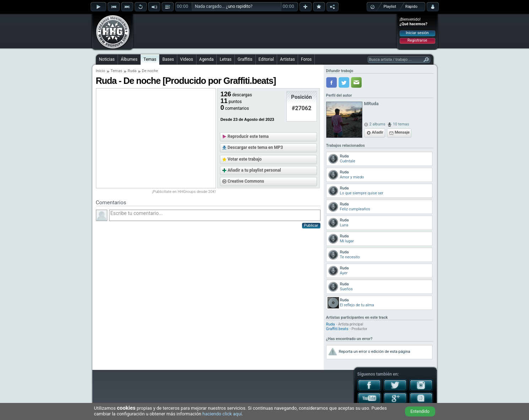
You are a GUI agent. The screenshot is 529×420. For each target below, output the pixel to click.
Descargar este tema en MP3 (255, 147)
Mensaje (402, 132)
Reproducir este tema (248, 136)
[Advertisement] (265, 31)
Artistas (287, 59)
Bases (168, 59)
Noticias (107, 59)
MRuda (371, 104)
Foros (306, 59)
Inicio (101, 71)
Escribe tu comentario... (215, 215)
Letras (225, 59)
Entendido (420, 411)
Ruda (132, 71)
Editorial (266, 59)
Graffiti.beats (337, 329)
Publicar (311, 225)
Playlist (390, 7)
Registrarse (417, 40)
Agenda (207, 59)
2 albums (377, 124)
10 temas (401, 124)
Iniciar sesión (417, 33)
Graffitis (245, 59)
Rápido (411, 7)
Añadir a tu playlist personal (254, 170)
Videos (187, 59)
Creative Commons (246, 181)
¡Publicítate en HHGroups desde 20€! (184, 192)
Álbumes (129, 59)
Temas (150, 59)
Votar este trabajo (245, 159)
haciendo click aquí (222, 414)
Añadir (378, 132)
